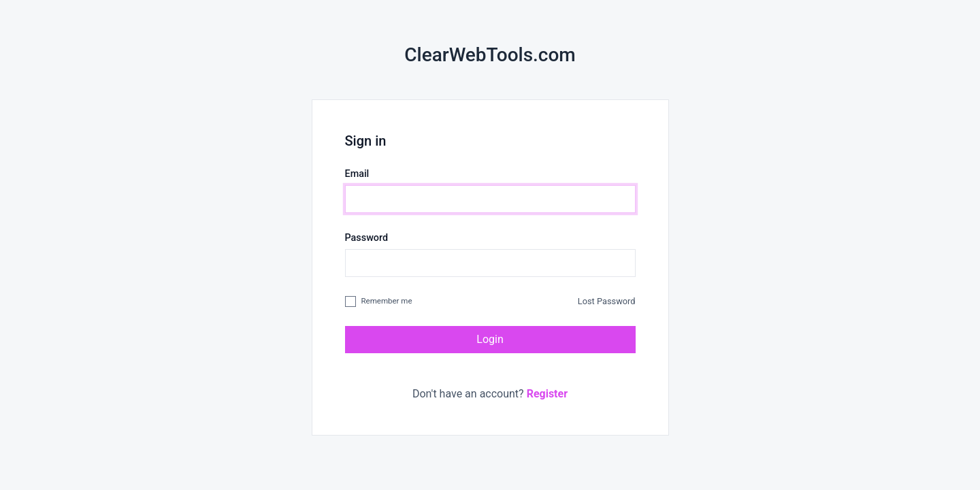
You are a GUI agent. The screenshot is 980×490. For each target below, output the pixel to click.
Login (490, 339)
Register (547, 394)
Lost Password (607, 301)
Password (367, 238)
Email (357, 174)
